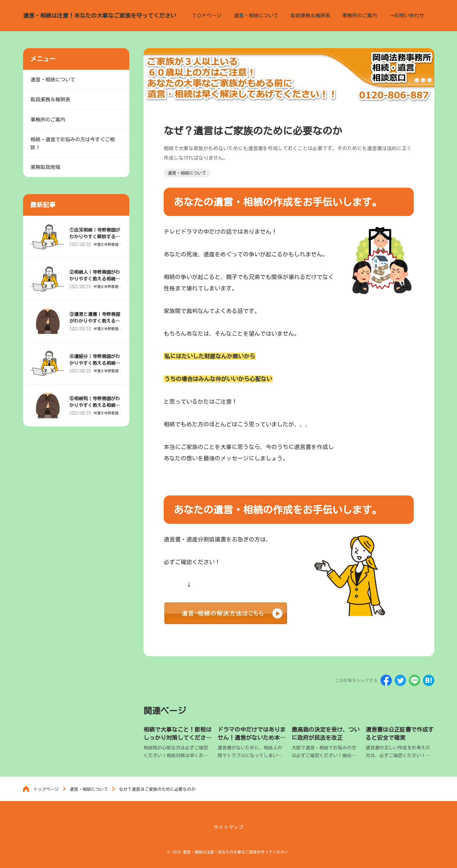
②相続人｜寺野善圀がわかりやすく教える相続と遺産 (95, 285)
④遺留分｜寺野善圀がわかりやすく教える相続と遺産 (95, 369)
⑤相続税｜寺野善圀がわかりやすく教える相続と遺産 (95, 411)
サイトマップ (228, 828)
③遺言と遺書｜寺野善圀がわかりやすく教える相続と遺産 (95, 327)
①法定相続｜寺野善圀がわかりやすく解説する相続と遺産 (95, 242)
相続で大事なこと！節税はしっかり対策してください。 (177, 737)
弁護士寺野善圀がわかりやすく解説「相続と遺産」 (106, 250)
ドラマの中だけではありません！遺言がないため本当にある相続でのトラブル (252, 737)
